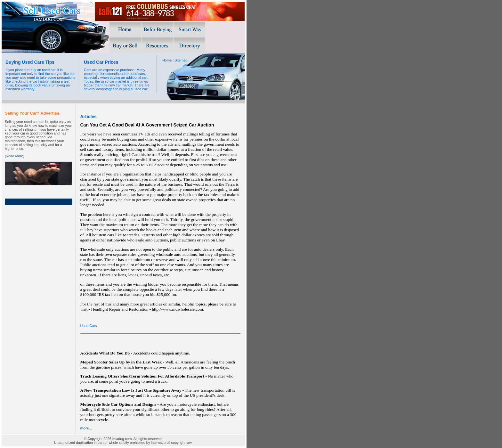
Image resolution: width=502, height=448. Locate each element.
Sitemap (181, 60)
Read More (14, 156)
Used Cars (89, 326)
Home (167, 60)
